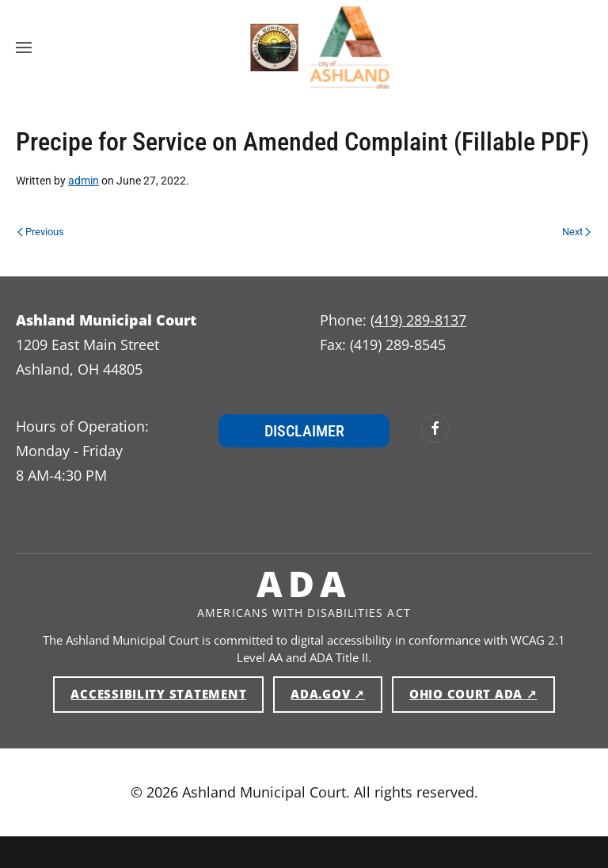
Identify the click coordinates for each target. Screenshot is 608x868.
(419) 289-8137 (418, 320)
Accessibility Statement (158, 694)
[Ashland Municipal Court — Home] (259, 48)
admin (84, 181)
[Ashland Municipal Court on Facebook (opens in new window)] (435, 428)
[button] (24, 48)
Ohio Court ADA (482, 693)
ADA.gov (336, 693)
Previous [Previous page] (41, 232)
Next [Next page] (576, 232)
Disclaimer (304, 431)
